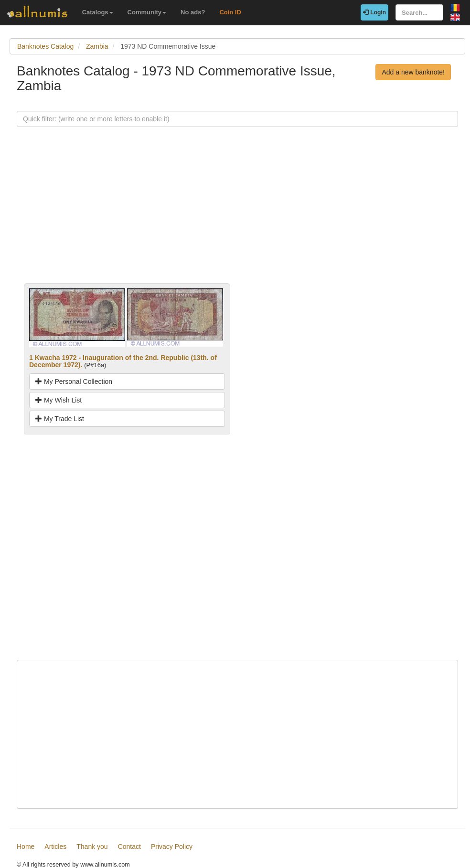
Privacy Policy (172, 847)
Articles (55, 847)
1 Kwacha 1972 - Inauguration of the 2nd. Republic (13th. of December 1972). (123, 361)
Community (147, 12)
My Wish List (59, 400)
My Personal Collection (74, 381)
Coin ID (230, 12)
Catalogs (98, 12)
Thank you (92, 847)
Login (374, 12)
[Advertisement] (237, 216)
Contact (129, 847)
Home (26, 847)
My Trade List (60, 419)
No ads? (193, 12)
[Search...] (419, 12)
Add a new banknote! (413, 72)
